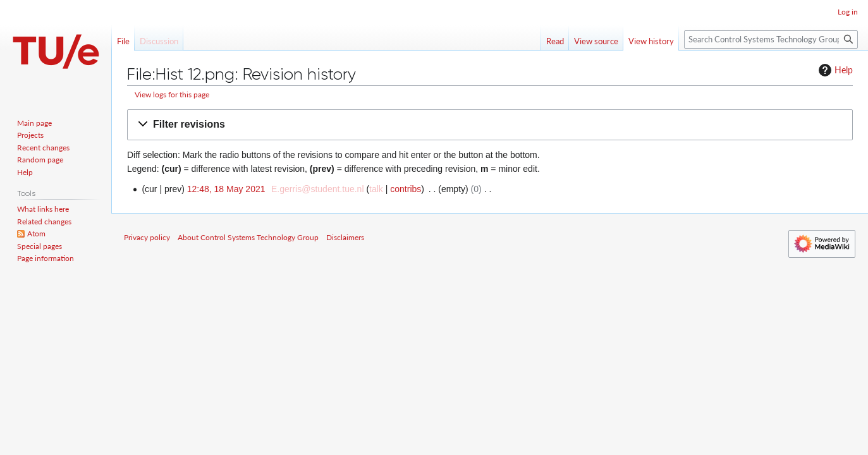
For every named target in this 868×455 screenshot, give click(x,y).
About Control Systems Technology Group (248, 237)
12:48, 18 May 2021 (226, 189)
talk (376, 189)
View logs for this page (172, 94)
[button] (490, 125)
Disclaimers (345, 237)
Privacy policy (147, 237)
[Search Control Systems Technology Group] (771, 39)
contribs (406, 189)
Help (834, 70)
